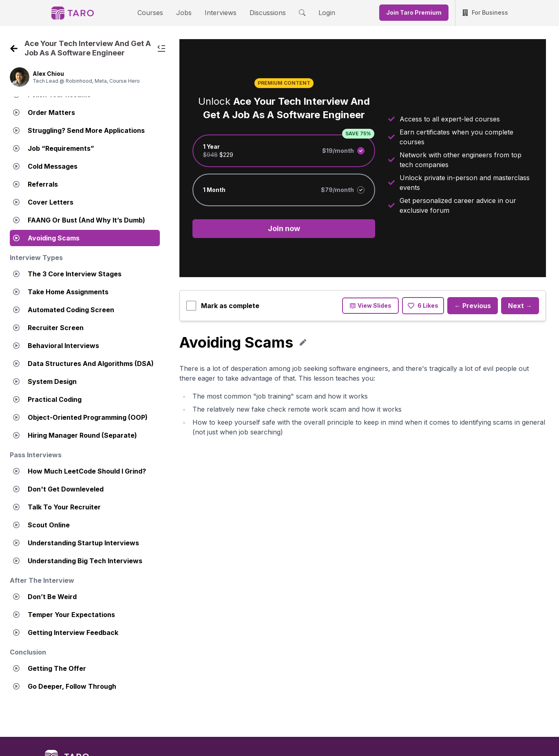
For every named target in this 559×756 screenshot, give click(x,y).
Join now (284, 229)
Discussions (262, 12)
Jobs (187, 12)
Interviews (219, 12)
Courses (157, 12)
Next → (520, 306)
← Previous (473, 306)
